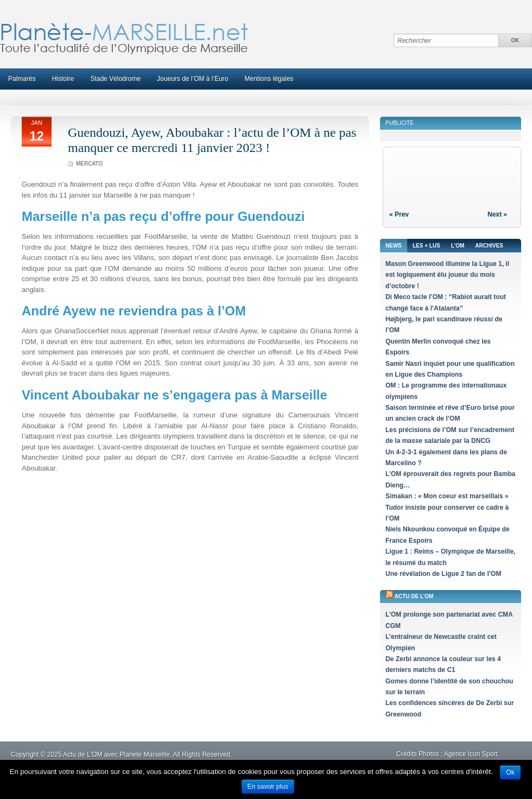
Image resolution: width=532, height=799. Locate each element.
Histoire (63, 79)
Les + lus (426, 246)
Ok (510, 772)
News (394, 246)
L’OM (458, 246)
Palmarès (22, 79)
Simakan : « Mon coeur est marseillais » (447, 496)
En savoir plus (268, 787)
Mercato (89, 164)
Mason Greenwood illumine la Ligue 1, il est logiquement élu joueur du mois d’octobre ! (447, 275)
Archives (489, 246)
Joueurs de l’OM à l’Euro (192, 79)
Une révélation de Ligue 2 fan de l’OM (443, 574)
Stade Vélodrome (115, 79)
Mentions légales (269, 79)
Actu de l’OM (414, 596)
